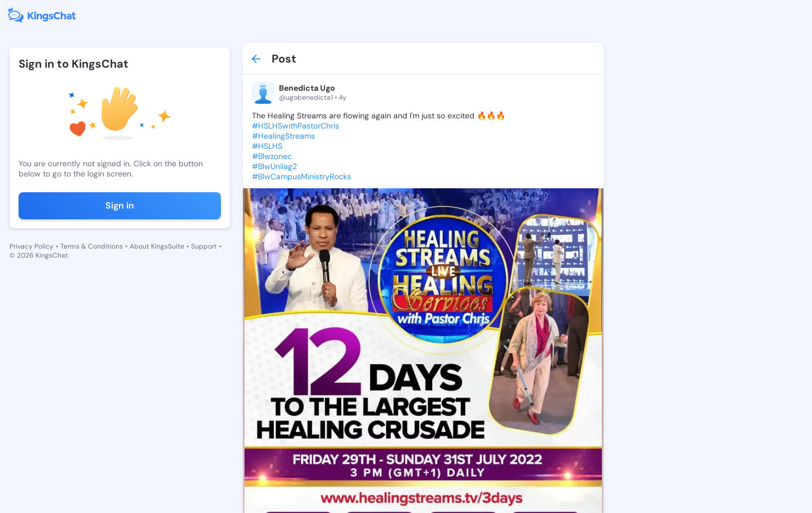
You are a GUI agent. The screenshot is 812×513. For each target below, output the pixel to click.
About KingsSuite (157, 246)
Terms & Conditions (92, 246)
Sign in (120, 205)
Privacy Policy (32, 246)
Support (204, 246)
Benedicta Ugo (307, 88)
